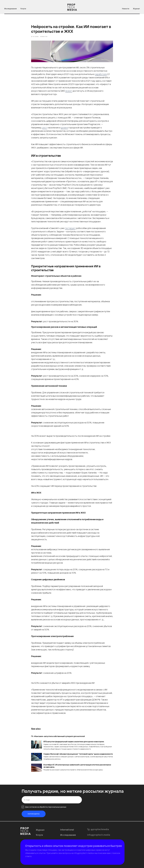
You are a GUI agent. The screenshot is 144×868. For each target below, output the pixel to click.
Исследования (11, 9)
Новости (126, 9)
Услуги (23, 9)
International (67, 831)
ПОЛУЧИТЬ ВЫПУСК (34, 814)
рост (45, 128)
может (69, 91)
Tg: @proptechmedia (98, 830)
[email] (52, 800)
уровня (64, 128)
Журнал (136, 9)
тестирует (70, 228)
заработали (101, 74)
